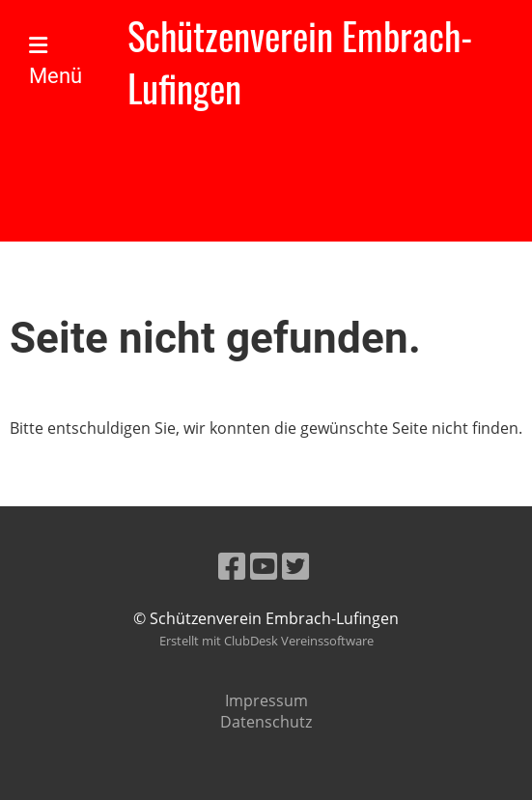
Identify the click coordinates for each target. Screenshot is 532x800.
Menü (56, 61)
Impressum (266, 700)
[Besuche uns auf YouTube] (264, 566)
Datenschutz (266, 722)
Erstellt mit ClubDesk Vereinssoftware (266, 641)
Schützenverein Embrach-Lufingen (300, 62)
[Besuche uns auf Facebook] (232, 566)
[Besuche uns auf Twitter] (295, 566)
